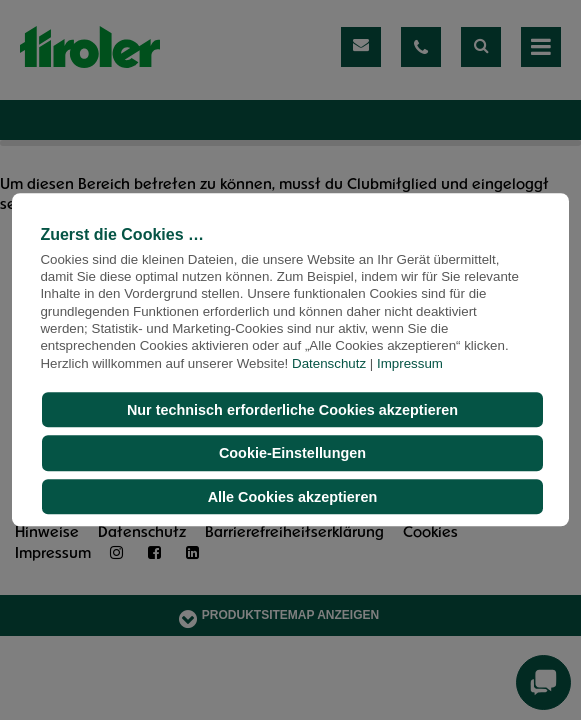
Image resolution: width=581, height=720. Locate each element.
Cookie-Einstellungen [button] (292, 453)
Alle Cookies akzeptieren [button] (293, 497)
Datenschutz (329, 363)
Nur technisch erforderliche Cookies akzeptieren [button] (292, 410)
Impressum (410, 363)
